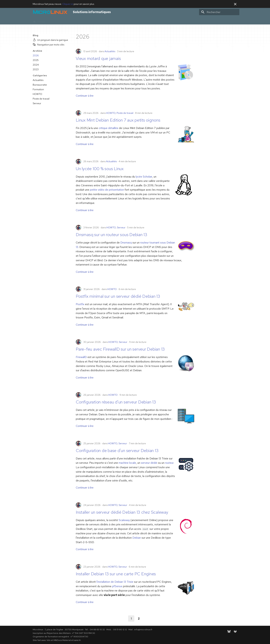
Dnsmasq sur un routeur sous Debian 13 (111, 235)
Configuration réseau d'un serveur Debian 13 (116, 402)
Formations (73, 20)
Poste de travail (125, 113)
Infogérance (56, 20)
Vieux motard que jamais (98, 58)
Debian (137, 538)
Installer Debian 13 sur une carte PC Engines (116, 574)
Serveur (121, 227)
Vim (49, 640)
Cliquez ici (68, 4)
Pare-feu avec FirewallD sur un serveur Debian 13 (120, 349)
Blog (99, 20)
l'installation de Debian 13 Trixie (115, 582)
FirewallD (81, 357)
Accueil (39, 20)
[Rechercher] (219, 12)
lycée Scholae (144, 177)
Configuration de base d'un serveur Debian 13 (117, 451)
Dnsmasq (126, 243)
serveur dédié (149, 463)
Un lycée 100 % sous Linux (100, 169)
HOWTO (111, 113)
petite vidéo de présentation (107, 190)
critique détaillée (108, 128)
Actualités (110, 51)
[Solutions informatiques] (50, 12)
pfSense (117, 586)
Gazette (110, 20)
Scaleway (124, 520)
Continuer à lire (85, 96)
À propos (88, 20)
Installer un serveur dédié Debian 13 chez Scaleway (122, 512)
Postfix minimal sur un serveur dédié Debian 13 (118, 296)
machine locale (127, 463)
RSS (121, 20)
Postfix (80, 304)
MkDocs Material (62, 640)
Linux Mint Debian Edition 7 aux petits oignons (118, 120)
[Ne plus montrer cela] (235, 4)
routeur (169, 463)
